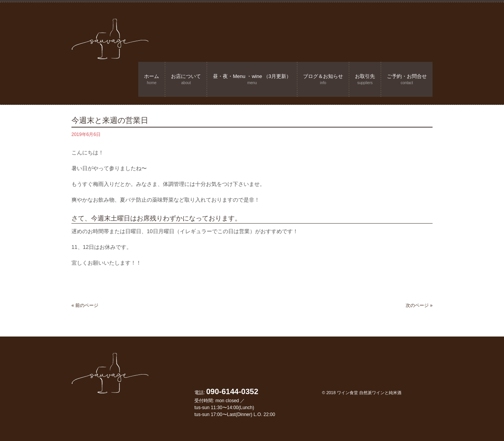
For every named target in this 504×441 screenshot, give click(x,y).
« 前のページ (85, 305)
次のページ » (419, 305)
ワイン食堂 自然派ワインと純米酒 (369, 393)
